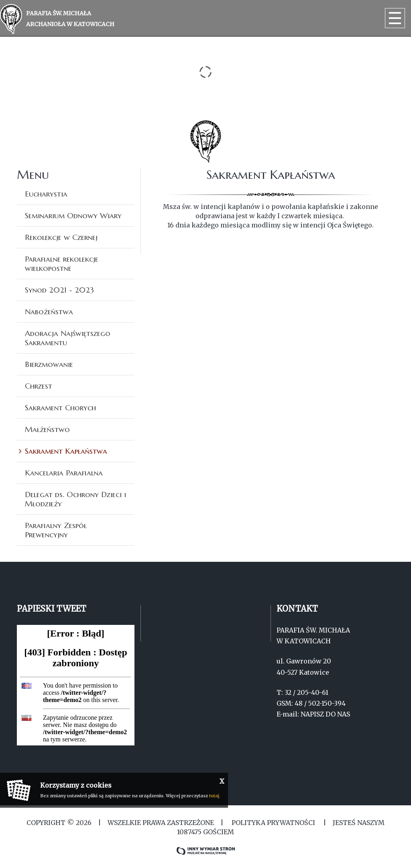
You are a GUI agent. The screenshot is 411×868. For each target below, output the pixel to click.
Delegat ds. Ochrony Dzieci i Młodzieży (75, 499)
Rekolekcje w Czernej (61, 237)
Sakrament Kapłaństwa (66, 451)
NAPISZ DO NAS (325, 714)
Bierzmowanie (49, 364)
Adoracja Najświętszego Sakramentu (68, 338)
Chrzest (39, 386)
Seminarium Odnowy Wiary (73, 215)
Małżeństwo (47, 429)
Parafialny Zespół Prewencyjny (56, 530)
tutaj (214, 796)
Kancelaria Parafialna (64, 473)
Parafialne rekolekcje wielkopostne (62, 263)
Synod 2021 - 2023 (59, 290)
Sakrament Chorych (60, 407)
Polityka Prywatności (273, 823)
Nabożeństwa (49, 311)
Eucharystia (46, 194)
